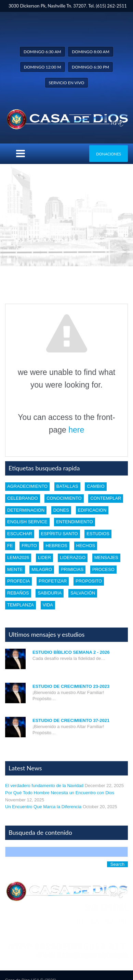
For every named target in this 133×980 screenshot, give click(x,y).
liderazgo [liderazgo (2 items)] (73, 557)
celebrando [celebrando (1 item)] (23, 498)
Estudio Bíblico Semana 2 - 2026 (71, 652)
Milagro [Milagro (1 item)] (42, 569)
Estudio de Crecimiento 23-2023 (71, 686)
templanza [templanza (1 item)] (21, 605)
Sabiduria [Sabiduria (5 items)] (50, 593)
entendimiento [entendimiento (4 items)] (74, 522)
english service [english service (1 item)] (27, 522)
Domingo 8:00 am (91, 52)
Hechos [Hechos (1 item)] (86, 546)
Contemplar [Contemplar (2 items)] (106, 498)
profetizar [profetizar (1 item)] (53, 581)
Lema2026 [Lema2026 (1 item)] (18, 557)
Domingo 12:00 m (43, 67)
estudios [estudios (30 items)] (98, 534)
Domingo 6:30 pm (90, 67)
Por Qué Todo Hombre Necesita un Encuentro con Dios (60, 793)
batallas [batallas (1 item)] (67, 486)
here (76, 430)
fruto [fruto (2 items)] (29, 546)
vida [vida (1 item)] (48, 605)
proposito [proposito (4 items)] (89, 581)
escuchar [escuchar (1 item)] (20, 534)
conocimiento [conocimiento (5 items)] (64, 498)
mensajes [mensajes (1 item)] (106, 557)
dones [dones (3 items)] (61, 510)
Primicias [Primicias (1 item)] (72, 569)
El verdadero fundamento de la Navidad (44, 786)
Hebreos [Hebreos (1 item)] (56, 546)
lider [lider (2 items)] (44, 557)
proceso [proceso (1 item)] (103, 569)
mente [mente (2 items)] (15, 569)
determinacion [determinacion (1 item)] (26, 510)
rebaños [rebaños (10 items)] (18, 593)
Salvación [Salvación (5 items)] (83, 593)
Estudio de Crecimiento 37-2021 (71, 720)
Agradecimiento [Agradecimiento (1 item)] (27, 486)
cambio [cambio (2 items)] (96, 486)
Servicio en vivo (67, 83)
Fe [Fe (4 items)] (10, 546)
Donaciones (109, 154)
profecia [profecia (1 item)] (18, 581)
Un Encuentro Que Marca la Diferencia (43, 807)
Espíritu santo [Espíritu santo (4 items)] (59, 534)
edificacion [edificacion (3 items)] (92, 510)
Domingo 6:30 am (42, 52)
